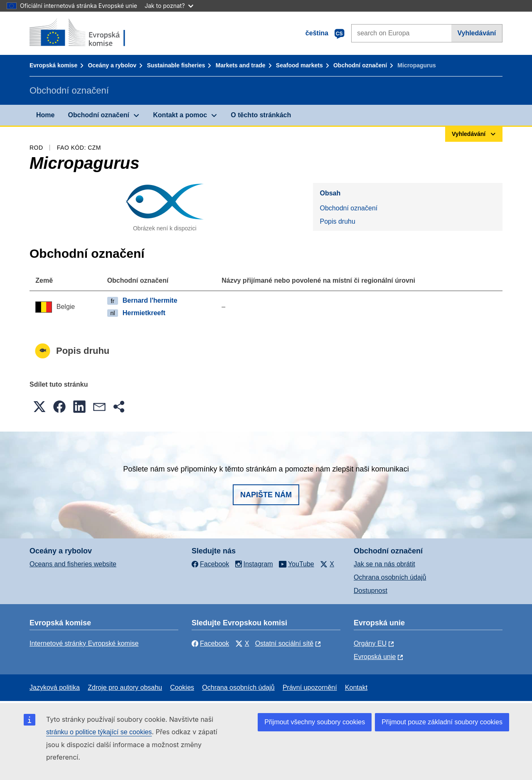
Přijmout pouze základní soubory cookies (442, 722)
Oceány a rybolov (112, 65)
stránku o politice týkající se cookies (99, 732)
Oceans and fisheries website (73, 564)
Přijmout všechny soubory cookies (315, 722)
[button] (39, 407)
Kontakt (356, 687)
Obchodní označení (360, 65)
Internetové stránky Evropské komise (84, 643)
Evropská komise (53, 65)
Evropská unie (375, 657)
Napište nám (266, 495)
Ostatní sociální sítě (284, 643)
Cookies (182, 687)
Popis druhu (337, 221)
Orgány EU (370, 643)
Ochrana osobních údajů (390, 577)
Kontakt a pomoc (180, 115)
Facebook (210, 643)
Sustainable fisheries (176, 65)
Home (45, 115)
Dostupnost (371, 591)
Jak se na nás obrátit (384, 564)
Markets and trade (241, 65)
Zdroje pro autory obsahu (125, 687)
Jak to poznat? (169, 6)
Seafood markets (299, 65)
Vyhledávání (477, 33)
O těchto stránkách (261, 115)
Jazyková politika (55, 687)
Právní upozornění (310, 687)
